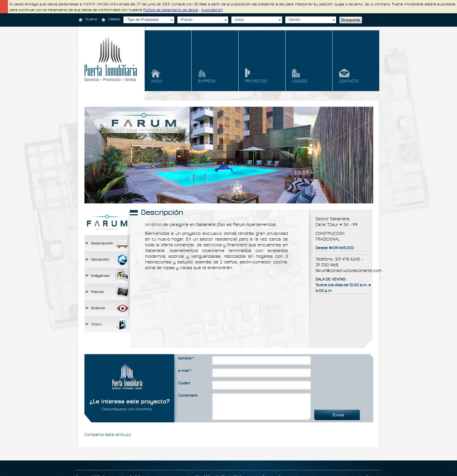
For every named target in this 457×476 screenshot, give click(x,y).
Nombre (186, 358)
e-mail (185, 371)
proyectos (256, 81)
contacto (349, 81)
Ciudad (184, 383)
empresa (207, 81)
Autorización (212, 10)
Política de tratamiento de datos (171, 10)
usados (300, 81)
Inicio (156, 81)
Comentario (188, 396)
